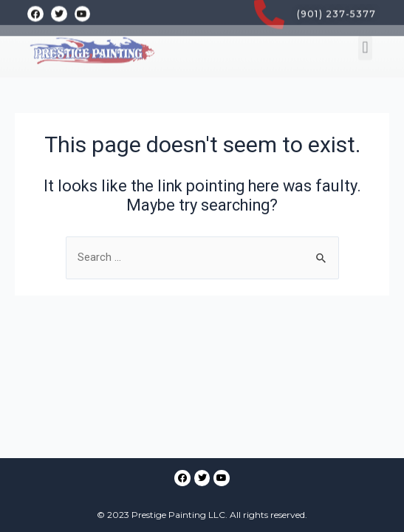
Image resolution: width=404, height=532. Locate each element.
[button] (365, 34)
